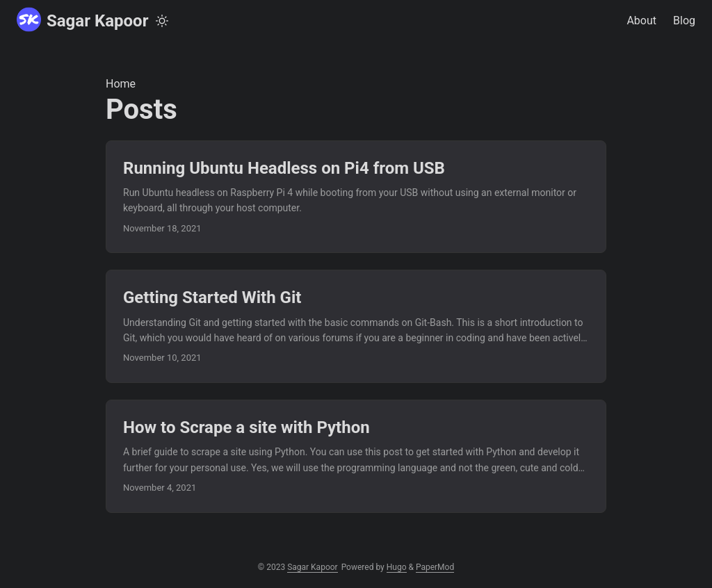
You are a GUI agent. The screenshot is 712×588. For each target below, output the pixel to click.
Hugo (397, 567)
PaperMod (435, 567)
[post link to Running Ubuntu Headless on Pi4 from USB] (356, 197)
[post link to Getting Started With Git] (356, 326)
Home (121, 84)
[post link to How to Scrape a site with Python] (356, 456)
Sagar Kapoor (82, 20)
